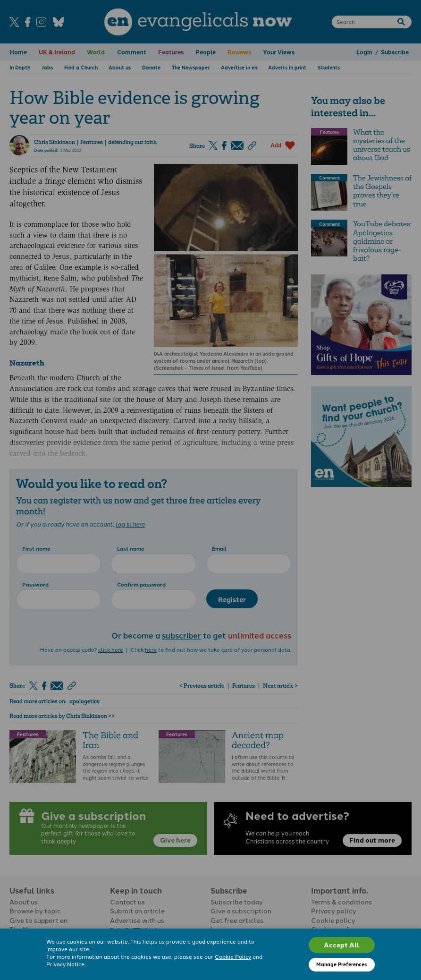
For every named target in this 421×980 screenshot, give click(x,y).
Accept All (341, 945)
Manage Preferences (341, 964)
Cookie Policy (233, 956)
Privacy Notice (65, 964)
